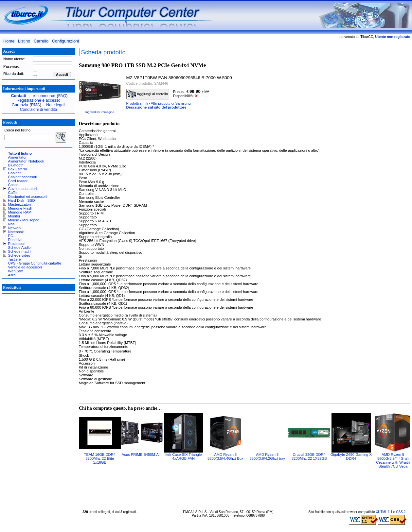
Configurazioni (65, 41)
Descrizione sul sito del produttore (156, 107)
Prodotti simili (137, 103)
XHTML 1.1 (384, 512)
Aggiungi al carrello (148, 94)
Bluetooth (16, 165)
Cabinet (15, 173)
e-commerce (44, 96)
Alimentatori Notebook (26, 161)
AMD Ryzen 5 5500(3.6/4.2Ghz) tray (267, 456)
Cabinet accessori (23, 177)
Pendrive (15, 240)
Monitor (14, 216)
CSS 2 (401, 512)
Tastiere (15, 259)
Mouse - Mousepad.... (26, 220)
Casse (13, 185)
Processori (17, 244)
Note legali (56, 105)
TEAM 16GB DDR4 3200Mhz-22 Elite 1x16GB (100, 458)
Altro (12, 275)
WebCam (16, 271)
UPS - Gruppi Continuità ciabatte (35, 263)
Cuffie (13, 193)
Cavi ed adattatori (23, 189)
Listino (24, 41)
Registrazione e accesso (39, 100)
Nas (11, 224)
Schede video (19, 255)
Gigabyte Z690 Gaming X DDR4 (351, 456)
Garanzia (20, 105)
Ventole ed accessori (25, 267)
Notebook (16, 232)
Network (15, 228)
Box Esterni (18, 169)
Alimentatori (18, 157)
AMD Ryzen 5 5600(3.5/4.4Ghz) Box (225, 456)
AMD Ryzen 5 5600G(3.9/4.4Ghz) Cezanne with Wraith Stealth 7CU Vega (393, 460)
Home (9, 41)
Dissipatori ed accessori (27, 197)
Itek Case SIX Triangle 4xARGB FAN (183, 456)
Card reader (18, 181)
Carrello (41, 41)
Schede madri (19, 251)
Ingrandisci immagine (100, 112)
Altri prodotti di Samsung (171, 103)
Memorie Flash (20, 208)
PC (11, 236)
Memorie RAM (20, 212)
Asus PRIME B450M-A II (142, 455)
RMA (36, 105)
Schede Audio (19, 248)
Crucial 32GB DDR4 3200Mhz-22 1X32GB (309, 456)
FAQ (62, 96)
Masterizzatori (20, 204)
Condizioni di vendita (39, 110)
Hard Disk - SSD (22, 200)
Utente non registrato (393, 37)
